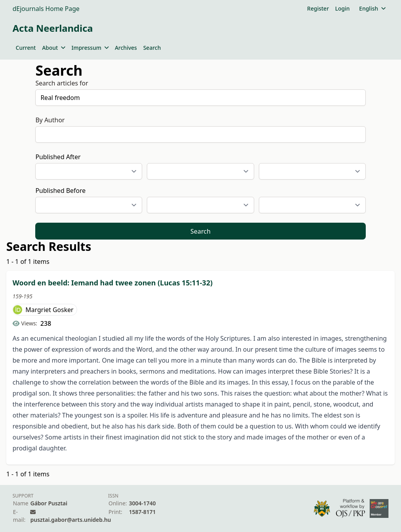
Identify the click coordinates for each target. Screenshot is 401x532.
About (53, 48)
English (372, 8)
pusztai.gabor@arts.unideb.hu (70, 520)
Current (26, 48)
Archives (126, 48)
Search (152, 48)
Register (318, 8)
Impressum (90, 48)
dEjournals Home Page (46, 9)
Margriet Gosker (50, 310)
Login (342, 8)
